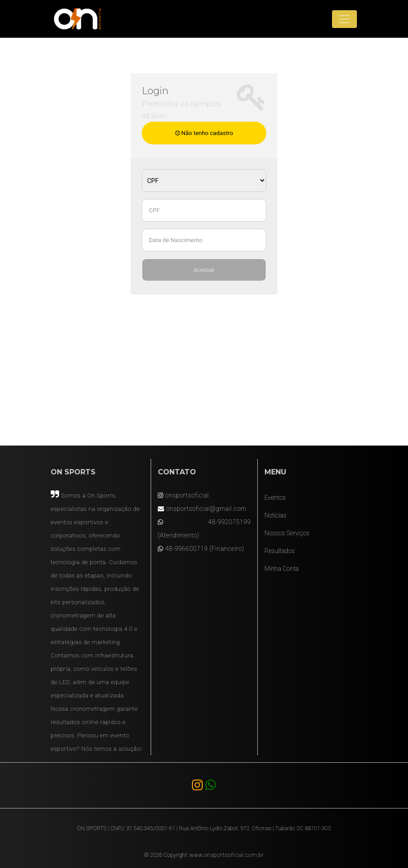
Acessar (204, 270)
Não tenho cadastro (204, 133)
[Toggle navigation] (344, 19)
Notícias (275, 515)
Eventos (275, 498)
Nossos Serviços (287, 533)
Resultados (280, 551)
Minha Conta (282, 569)
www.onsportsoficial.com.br (227, 855)
